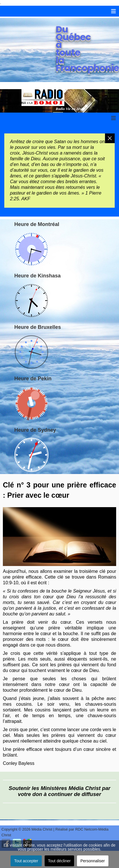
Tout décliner (59, 861)
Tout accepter (26, 861)
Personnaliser (93, 861)
